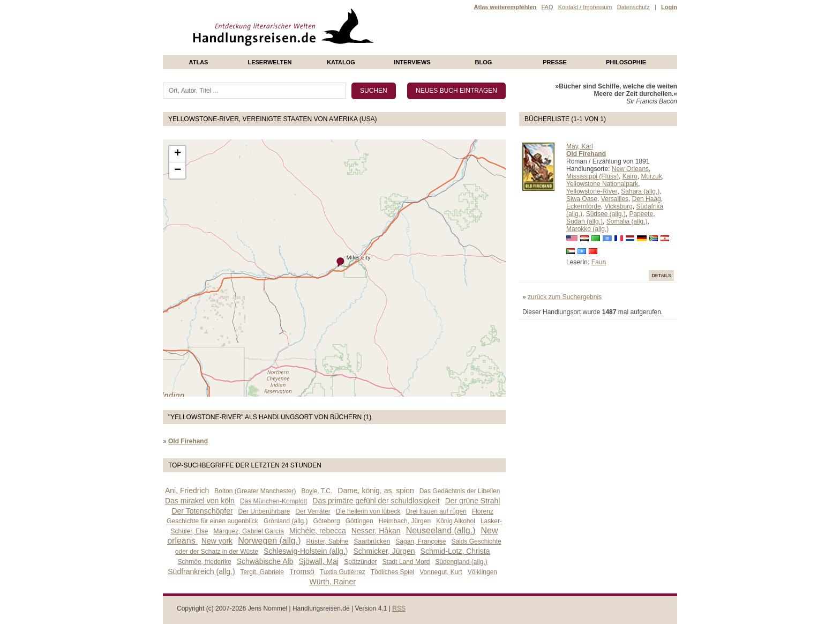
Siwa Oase (582, 199)
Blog (484, 62)
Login (669, 7)
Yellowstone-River (592, 191)
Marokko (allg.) (587, 229)
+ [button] (178, 154)
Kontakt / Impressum (585, 7)
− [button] (178, 170)
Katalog (341, 62)
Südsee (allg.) (606, 214)
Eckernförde (584, 206)
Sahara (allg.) (640, 191)
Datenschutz (633, 7)
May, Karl (580, 146)
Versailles (615, 199)
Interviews (412, 62)
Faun (599, 262)
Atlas (199, 62)
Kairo (630, 176)
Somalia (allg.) (627, 221)
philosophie (626, 62)
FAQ (547, 7)
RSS (399, 608)
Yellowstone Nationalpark (602, 184)
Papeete (641, 214)
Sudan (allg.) (584, 221)
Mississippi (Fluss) (592, 176)
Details (661, 276)
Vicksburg (618, 206)
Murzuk (651, 176)
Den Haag (647, 199)
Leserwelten (269, 62)
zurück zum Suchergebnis (565, 297)
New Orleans (630, 169)
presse (555, 62)
